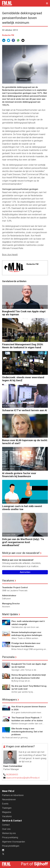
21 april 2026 (8, 307)
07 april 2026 (8, 436)
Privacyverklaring (10, 837)
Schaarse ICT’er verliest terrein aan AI (25, 410)
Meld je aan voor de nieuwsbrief (21, 553)
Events (5, 804)
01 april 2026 (8, 469)
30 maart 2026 (9, 502)
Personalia (8, 657)
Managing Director (11, 604)
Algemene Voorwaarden (14, 842)
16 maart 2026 (9, 535)
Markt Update (10, 614)
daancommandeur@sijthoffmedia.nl (23, 778)
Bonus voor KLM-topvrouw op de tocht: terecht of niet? (25, 442)
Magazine (7, 812)
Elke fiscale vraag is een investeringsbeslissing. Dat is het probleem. (27, 732)
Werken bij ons (9, 833)
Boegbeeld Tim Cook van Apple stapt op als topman (24, 313)
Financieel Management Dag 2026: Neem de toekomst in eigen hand (23, 346)
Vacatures (8, 581)
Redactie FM (8, 35)
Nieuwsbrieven (9, 799)
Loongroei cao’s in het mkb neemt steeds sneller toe (22, 508)
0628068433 (12, 775)
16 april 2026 (8, 340)
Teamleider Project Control (15, 588)
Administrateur (9, 596)
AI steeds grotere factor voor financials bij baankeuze (19, 475)
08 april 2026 (8, 406)
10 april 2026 (8, 373)
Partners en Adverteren (13, 795)
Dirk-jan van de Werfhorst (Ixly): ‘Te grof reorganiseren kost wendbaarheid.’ (23, 542)
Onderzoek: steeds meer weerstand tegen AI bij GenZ (23, 379)
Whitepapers (10, 700)
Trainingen (7, 808)
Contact (6, 825)
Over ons (6, 829)
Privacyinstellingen (11, 846)
